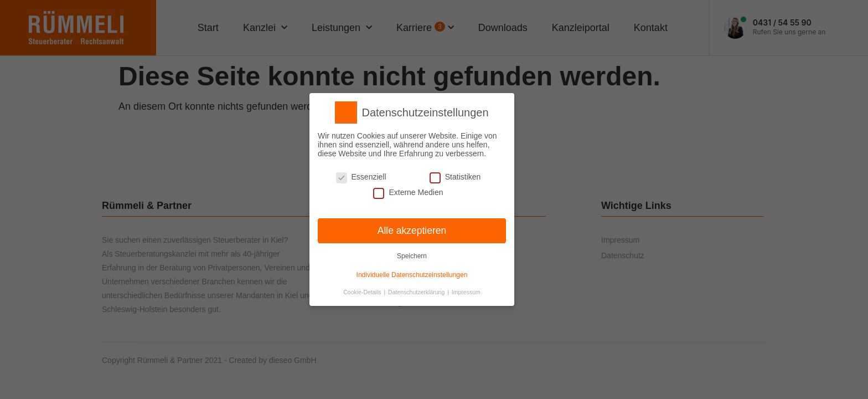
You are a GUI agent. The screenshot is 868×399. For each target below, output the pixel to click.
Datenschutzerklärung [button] (417, 292)
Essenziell (361, 177)
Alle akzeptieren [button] (412, 230)
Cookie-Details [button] (363, 292)
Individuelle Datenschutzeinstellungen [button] (412, 275)
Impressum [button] (466, 292)
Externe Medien (408, 192)
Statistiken (455, 177)
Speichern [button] (412, 256)
